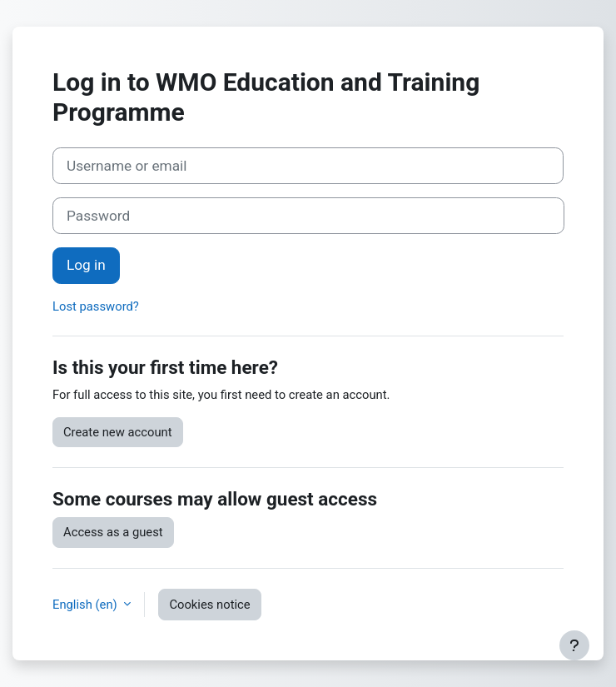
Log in (86, 265)
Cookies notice (209, 605)
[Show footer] (574, 645)
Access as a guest (113, 532)
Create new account (118, 432)
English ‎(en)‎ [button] (86, 605)
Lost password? (96, 306)
